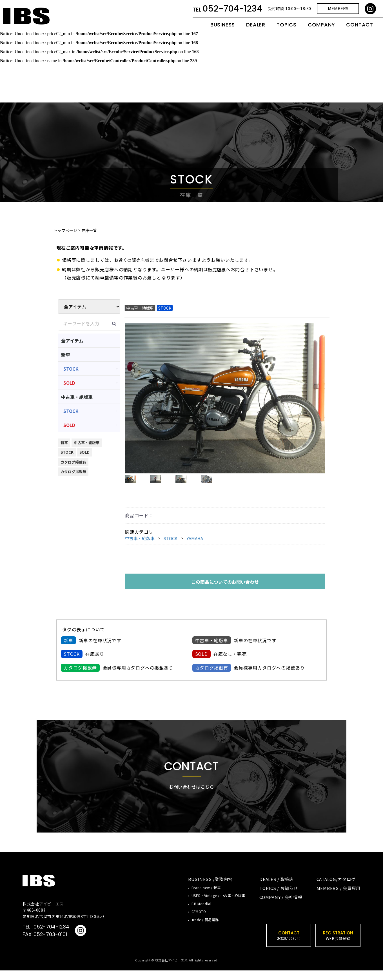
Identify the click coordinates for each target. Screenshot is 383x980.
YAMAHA (199, 548)
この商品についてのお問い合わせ (225, 591)
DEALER (256, 29)
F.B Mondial (201, 913)
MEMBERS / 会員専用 (339, 898)
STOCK (71, 369)
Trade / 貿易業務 (205, 929)
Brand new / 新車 (206, 897)
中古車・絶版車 (77, 397)
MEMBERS (338, 13)
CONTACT (360, 29)
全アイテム (72, 341)
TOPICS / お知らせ (279, 898)
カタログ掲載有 (73, 462)
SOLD (69, 383)
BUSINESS (223, 29)
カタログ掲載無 (73, 472)
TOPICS (287, 29)
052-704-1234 (51, 936)
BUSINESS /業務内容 (210, 889)
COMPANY (321, 29)
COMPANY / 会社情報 (281, 907)
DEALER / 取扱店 (277, 889)
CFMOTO (199, 921)
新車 (66, 355)
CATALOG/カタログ (336, 889)
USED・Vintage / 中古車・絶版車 (218, 905)
